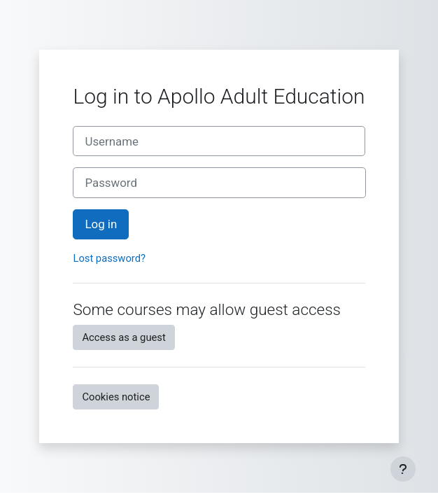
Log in (101, 224)
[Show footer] (403, 469)
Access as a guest (123, 337)
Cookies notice (116, 397)
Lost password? (109, 258)
